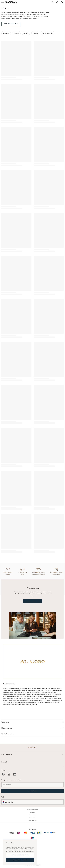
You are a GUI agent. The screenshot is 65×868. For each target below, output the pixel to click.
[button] (32, 802)
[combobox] (32, 802)
